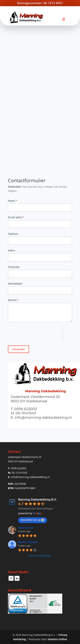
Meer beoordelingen (40, 556)
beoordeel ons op (33, 520)
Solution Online (57, 639)
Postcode (14, 267)
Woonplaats (15, 284)
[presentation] (35, 333)
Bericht (13, 300)
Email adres (16, 217)
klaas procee (26, 528)
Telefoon (13, 234)
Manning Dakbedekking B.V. (37, 500)
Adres (11, 250)
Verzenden (18, 349)
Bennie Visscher (28, 542)
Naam (12, 201)
